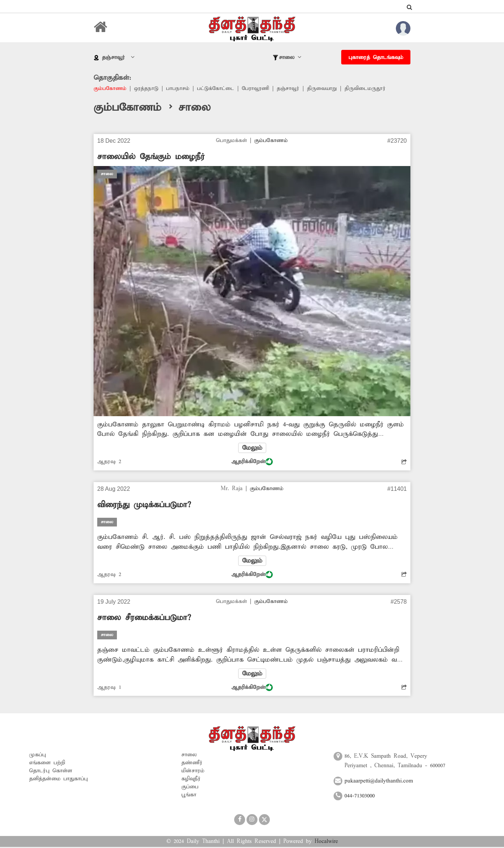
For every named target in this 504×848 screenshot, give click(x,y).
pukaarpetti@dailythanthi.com (379, 782)
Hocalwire (326, 843)
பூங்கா (189, 796)
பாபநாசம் (179, 89)
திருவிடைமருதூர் (369, 89)
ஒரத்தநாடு (147, 89)
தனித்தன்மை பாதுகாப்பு (58, 780)
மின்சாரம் (193, 772)
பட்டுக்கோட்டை (217, 89)
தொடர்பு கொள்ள (51, 772)
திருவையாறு (325, 89)
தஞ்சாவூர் (291, 89)
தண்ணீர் (192, 764)
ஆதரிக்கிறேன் (252, 462)
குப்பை (190, 788)
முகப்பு (38, 756)
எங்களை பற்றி (47, 764)
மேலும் (252, 449)
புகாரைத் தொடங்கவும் (376, 58)
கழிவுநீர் (191, 780)
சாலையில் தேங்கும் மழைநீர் (151, 157)
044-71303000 (360, 797)
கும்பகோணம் (110, 89)
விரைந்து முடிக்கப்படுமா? (144, 506)
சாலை (189, 756)
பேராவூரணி (257, 89)
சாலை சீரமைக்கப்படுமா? (144, 619)
